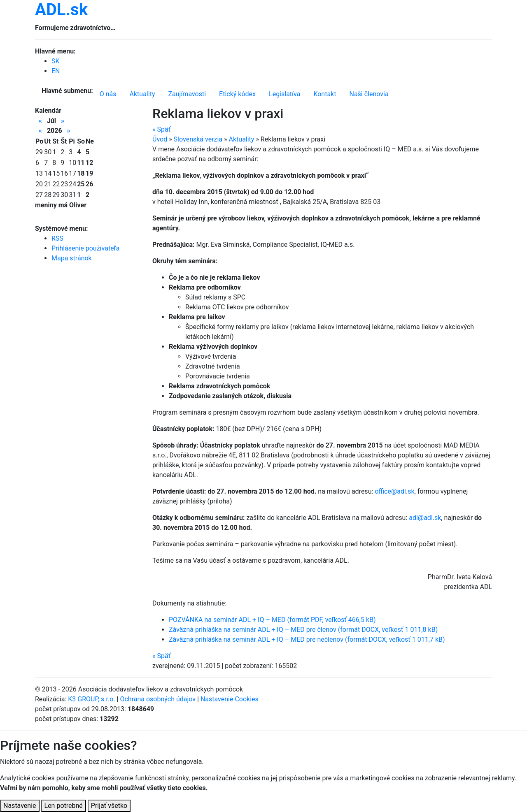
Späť (161, 129)
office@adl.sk (394, 491)
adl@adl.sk (425, 518)
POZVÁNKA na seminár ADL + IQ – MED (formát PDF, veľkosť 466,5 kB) (272, 620)
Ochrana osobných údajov (158, 699)
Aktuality (142, 94)
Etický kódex (237, 94)
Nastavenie (20, 806)
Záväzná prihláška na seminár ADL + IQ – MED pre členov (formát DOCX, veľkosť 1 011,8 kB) (303, 630)
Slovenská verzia (198, 139)
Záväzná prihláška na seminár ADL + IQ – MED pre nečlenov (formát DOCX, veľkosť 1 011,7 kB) (307, 639)
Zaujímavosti (187, 94)
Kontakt (325, 94)
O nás (108, 94)
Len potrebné (64, 806)
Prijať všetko (109, 806)
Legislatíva (284, 94)
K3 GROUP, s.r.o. (91, 699)
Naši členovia (369, 94)
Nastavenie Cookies (230, 699)
